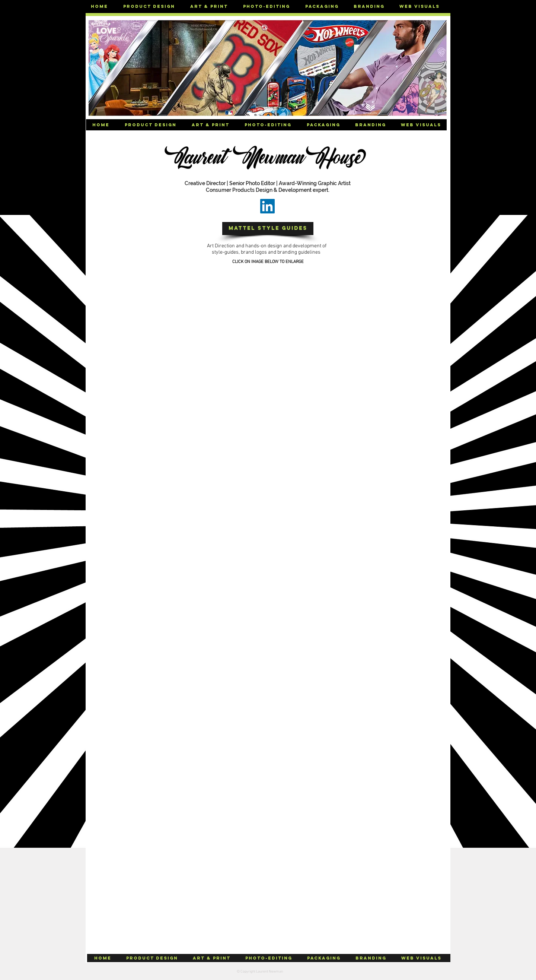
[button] (149, 6)
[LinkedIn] (267, 206)
